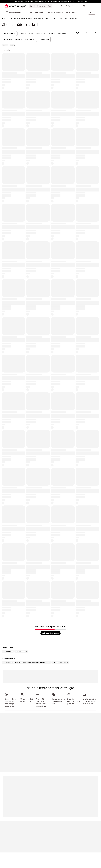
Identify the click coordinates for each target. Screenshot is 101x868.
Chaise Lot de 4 (21, 651)
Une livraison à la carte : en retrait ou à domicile (89, 701)
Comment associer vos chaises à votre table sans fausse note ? (26, 662)
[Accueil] (2, 19)
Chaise (60, 18)
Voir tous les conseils (60, 662)
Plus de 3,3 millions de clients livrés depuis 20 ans (41, 703)
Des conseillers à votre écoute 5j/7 (58, 701)
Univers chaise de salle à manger (47, 18)
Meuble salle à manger (28, 18)
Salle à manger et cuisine (12, 18)
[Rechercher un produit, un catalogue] (31, 6)
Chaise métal (8, 651)
